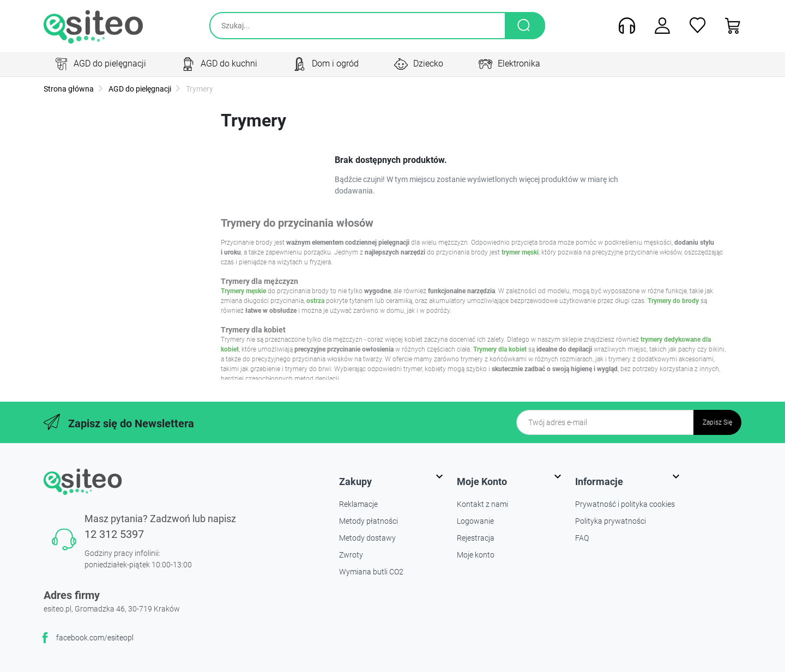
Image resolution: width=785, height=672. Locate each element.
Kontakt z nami (482, 504)
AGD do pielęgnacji (139, 89)
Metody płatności (369, 521)
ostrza (315, 301)
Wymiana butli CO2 (371, 572)
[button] (729, 26)
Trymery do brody (673, 301)
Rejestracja (476, 538)
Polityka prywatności (611, 521)
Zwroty (351, 555)
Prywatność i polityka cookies (625, 504)
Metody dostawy (367, 538)
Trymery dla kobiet (500, 349)
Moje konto (476, 555)
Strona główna (69, 89)
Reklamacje (358, 504)
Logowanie (475, 521)
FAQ (582, 538)
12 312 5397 (114, 534)
